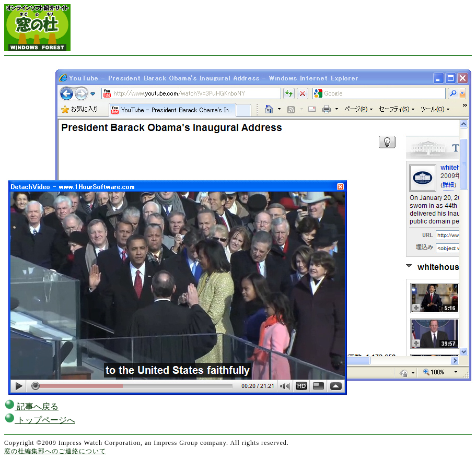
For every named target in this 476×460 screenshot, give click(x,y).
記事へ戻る (31, 406)
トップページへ (40, 420)
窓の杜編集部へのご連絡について (55, 451)
